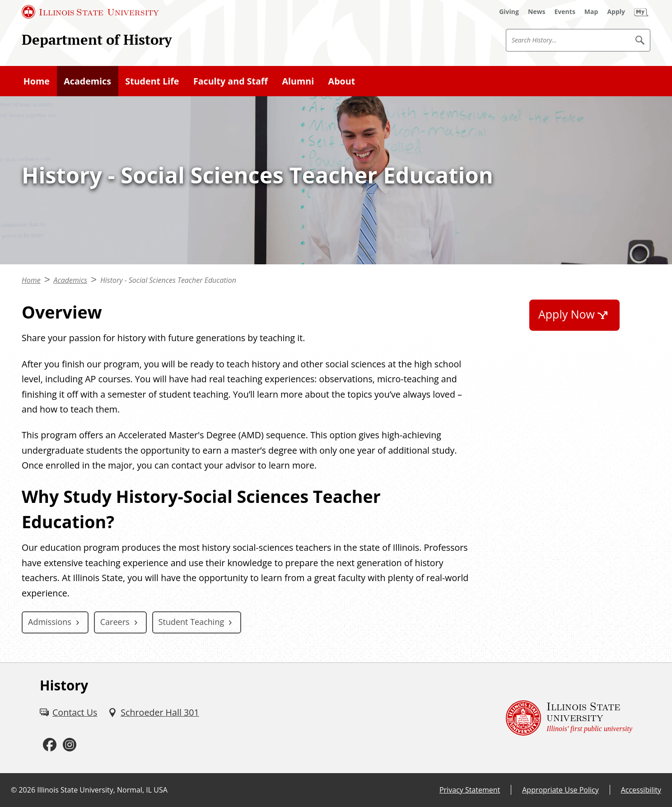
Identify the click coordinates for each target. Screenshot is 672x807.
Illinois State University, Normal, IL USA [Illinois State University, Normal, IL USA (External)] (102, 790)
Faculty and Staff (231, 81)
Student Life (152, 81)
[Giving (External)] (509, 12)
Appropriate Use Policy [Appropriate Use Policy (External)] (560, 790)
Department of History (97, 40)
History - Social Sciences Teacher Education (168, 280)
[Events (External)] (565, 12)
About (342, 81)
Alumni (298, 81)
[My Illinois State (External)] (641, 12)
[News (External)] (537, 12)
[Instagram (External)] (70, 745)
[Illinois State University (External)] (90, 12)
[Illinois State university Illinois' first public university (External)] (569, 718)
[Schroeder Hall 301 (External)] (153, 712)
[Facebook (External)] (50, 745)
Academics (87, 81)
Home (37, 81)
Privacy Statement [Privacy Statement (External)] (470, 790)
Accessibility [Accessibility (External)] (641, 790)
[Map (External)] (591, 12)
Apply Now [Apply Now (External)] (567, 314)
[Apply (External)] (616, 12)
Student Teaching (191, 622)
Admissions (50, 622)
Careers (115, 622)
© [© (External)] (14, 790)
